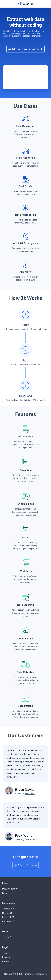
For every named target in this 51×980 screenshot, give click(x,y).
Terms (5, 953)
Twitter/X (8, 909)
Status (7, 937)
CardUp (35, 839)
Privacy (6, 957)
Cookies (6, 962)
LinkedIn (8, 922)
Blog (4, 893)
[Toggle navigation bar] (15, 4)
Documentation (10, 889)
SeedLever (30, 794)
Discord (7, 913)
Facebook (8, 917)
